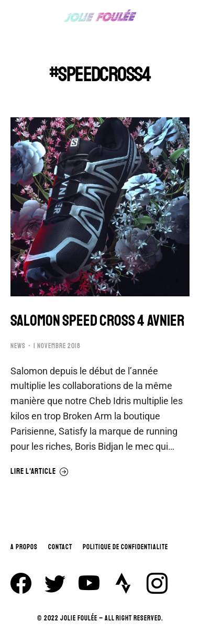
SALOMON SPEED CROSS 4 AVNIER (97, 321)
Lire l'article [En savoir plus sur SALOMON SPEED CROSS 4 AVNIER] (40, 472)
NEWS (18, 346)
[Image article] (100, 207)
